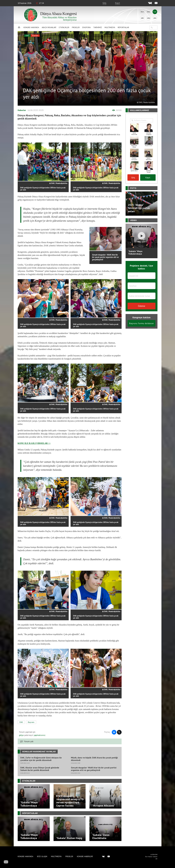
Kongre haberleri (85, 856)
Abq (149, 18)
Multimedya (110, 27)
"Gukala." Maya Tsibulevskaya (135, 252)
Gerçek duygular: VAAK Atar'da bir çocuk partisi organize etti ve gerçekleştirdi (94, 769)
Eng (149, 12)
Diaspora (86, 27)
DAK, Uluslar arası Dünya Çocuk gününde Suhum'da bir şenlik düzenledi (40, 769)
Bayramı (35, 36)
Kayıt (118, 3)
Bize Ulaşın (42, 856)
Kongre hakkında (31, 27)
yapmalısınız (39, 735)
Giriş (104, 3)
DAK (27, 36)
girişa (21, 735)
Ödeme (142, 306)
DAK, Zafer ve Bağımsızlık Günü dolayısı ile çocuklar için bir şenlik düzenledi (41, 759)
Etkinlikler (64, 27)
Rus (142, 12)
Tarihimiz (98, 27)
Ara (155, 18)
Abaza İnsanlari (49, 27)
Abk (142, 18)
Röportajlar (123, 27)
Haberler (22, 110)
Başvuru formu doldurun (141, 323)
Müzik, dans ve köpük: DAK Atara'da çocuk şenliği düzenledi (94, 759)
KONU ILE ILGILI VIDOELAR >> (34, 443)
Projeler (76, 27)
